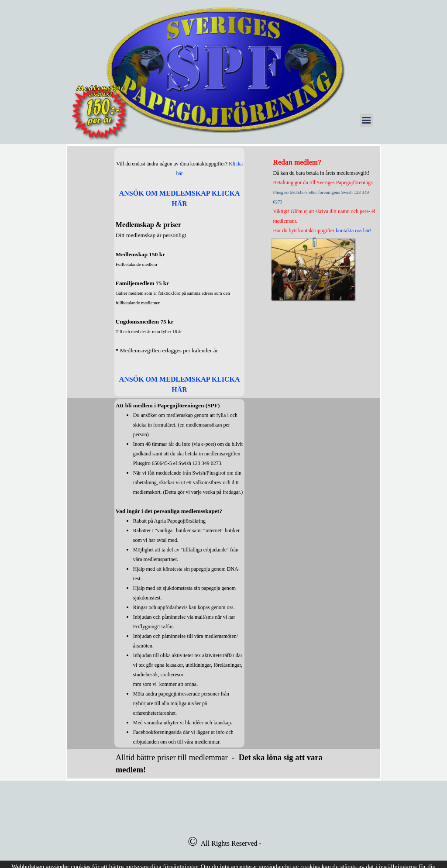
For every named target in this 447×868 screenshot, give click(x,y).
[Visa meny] (366, 120)
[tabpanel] (180, 272)
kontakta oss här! (354, 231)
